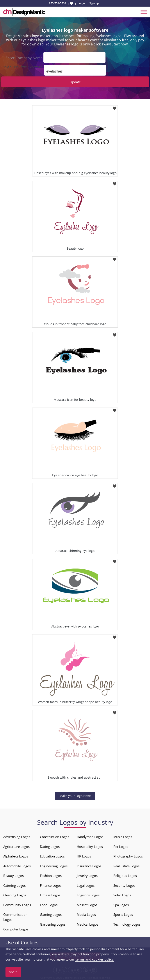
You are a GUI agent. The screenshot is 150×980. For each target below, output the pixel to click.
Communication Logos (15, 916)
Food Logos (49, 904)
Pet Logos (121, 846)
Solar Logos (122, 894)
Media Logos (86, 914)
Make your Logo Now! (75, 795)
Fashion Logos (51, 875)
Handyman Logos (90, 836)
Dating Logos (50, 846)
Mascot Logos (87, 904)
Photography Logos (128, 855)
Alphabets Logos (16, 855)
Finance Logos (51, 885)
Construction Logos (54, 836)
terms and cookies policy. (95, 959)
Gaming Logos (51, 914)
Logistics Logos (88, 894)
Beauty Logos (13, 875)
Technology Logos (127, 923)
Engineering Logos (54, 865)
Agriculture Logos (16, 846)
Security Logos (124, 885)
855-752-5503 (57, 3)
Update (75, 81)
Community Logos (17, 904)
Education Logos (52, 855)
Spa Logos (121, 904)
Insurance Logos (89, 865)
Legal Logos (86, 885)
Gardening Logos (53, 923)
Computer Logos (16, 928)
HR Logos (84, 855)
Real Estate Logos (126, 865)
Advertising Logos (17, 836)
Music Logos (123, 836)
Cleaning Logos (15, 894)
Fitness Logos (50, 894)
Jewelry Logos (87, 875)
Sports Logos (123, 914)
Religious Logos (125, 875)
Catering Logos (14, 885)
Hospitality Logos (90, 846)
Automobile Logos (17, 865)
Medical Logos (87, 923)
